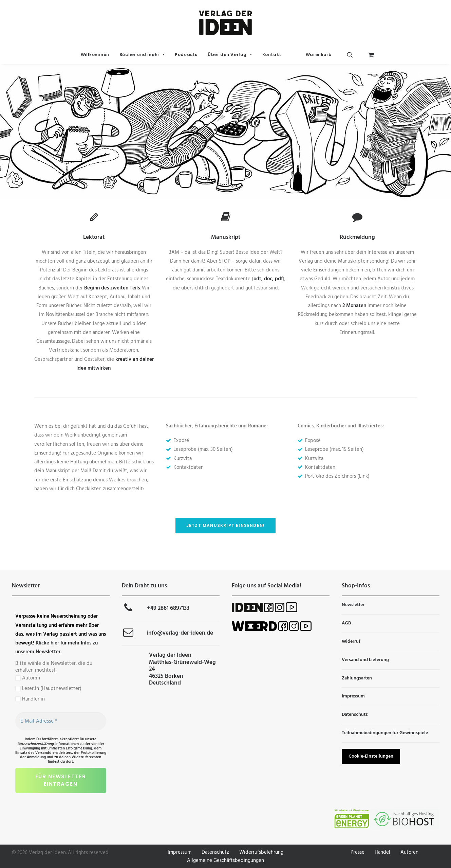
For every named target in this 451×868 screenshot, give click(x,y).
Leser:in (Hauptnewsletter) (48, 689)
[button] (355, 55)
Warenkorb (319, 55)
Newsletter (353, 605)
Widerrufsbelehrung (261, 852)
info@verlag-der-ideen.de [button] (180, 633)
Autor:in (28, 678)
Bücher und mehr (142, 55)
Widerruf (351, 642)
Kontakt (272, 55)
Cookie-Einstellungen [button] (371, 756)
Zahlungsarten (357, 678)
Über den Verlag (230, 55)
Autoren (409, 852)
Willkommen (95, 55)
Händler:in (30, 699)
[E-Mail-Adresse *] (61, 721)
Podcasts (186, 55)
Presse (358, 852)
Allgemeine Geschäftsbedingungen (225, 861)
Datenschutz (355, 715)
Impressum (353, 696)
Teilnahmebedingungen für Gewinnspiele (385, 733)
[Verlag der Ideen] (225, 23)
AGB (346, 623)
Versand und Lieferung (365, 660)
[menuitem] (95, 55)
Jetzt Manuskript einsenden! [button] (225, 525)
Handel (382, 852)
